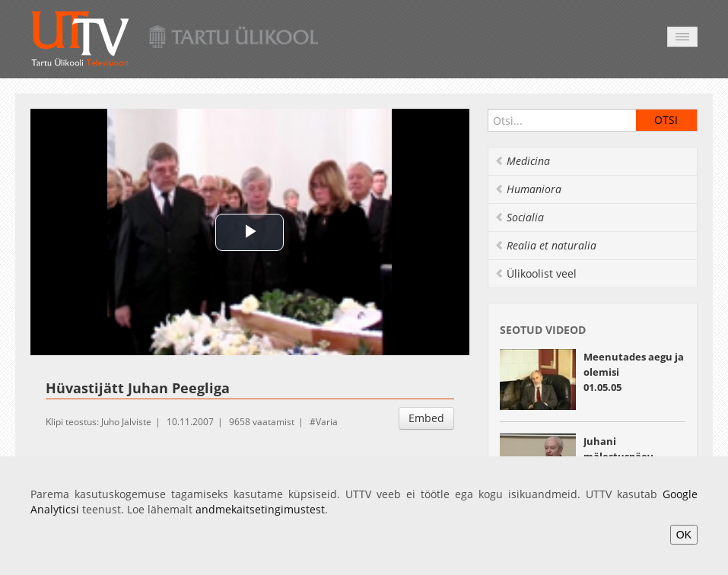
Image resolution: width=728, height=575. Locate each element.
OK (684, 535)
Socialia (519, 217)
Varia (327, 422)
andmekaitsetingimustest (260, 509)
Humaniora (528, 189)
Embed (426, 418)
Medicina (522, 161)
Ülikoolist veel (536, 273)
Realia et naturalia (545, 245)
